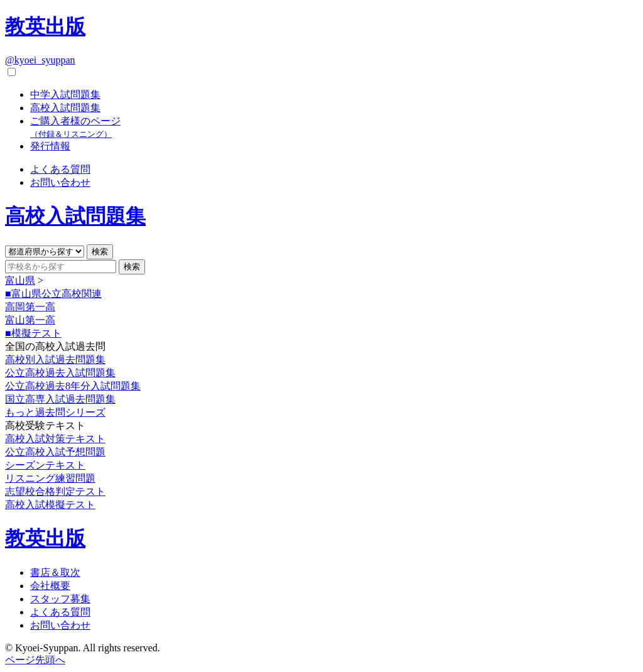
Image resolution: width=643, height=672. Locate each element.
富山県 (20, 280)
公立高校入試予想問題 (55, 452)
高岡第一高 (30, 307)
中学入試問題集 (65, 95)
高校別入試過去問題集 (55, 360)
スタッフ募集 (60, 599)
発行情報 (50, 146)
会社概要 (50, 586)
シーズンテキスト (45, 465)
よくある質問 (60, 169)
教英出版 (45, 26)
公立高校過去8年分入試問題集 (73, 386)
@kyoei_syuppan (40, 60)
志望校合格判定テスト (55, 491)
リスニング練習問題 (50, 478)
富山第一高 (30, 320)
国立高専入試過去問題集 (60, 399)
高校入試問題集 (65, 108)
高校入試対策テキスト (55, 439)
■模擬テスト (33, 333)
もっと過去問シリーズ (55, 412)
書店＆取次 (55, 572)
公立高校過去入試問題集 (60, 373)
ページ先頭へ (35, 660)
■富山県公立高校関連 (53, 294)
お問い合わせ (60, 182)
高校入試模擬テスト (50, 505)
